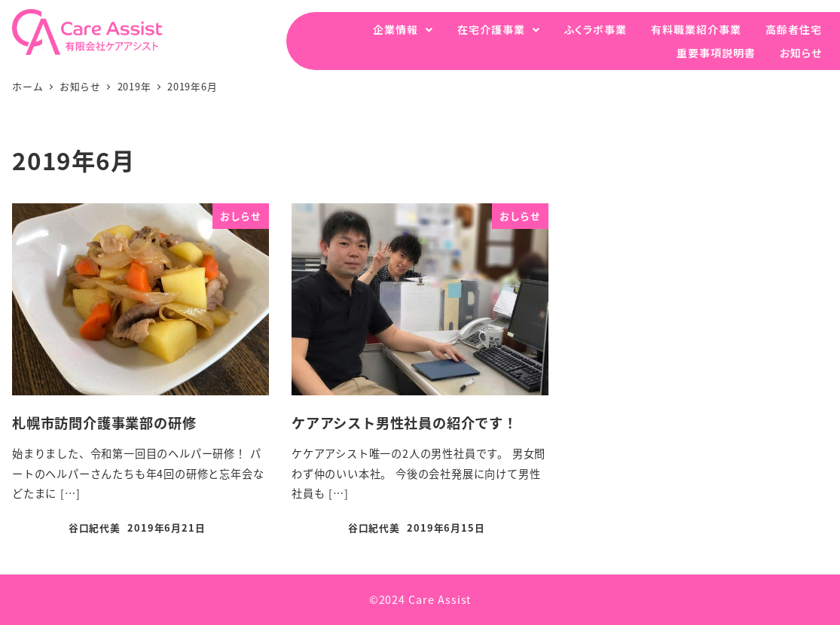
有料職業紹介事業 (696, 29)
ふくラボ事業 (596, 29)
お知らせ (801, 53)
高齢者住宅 (794, 29)
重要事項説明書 (716, 53)
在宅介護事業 (491, 29)
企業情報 (396, 29)
